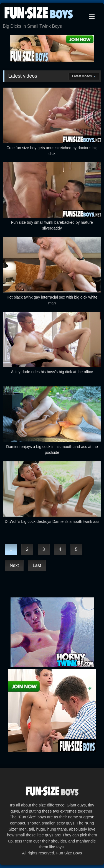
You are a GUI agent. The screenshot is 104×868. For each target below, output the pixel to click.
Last (37, 565)
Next (14, 565)
